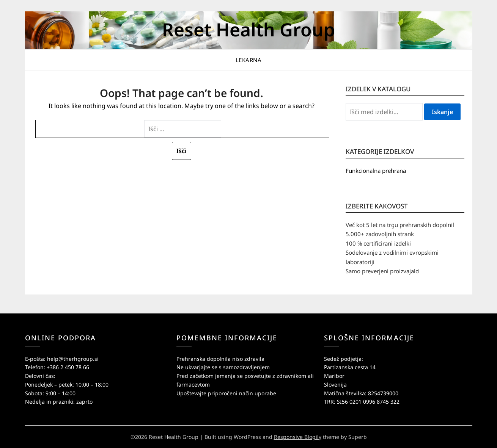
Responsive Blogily (298, 437)
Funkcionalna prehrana (376, 171)
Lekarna (249, 60)
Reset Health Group (248, 29)
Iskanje (442, 112)
